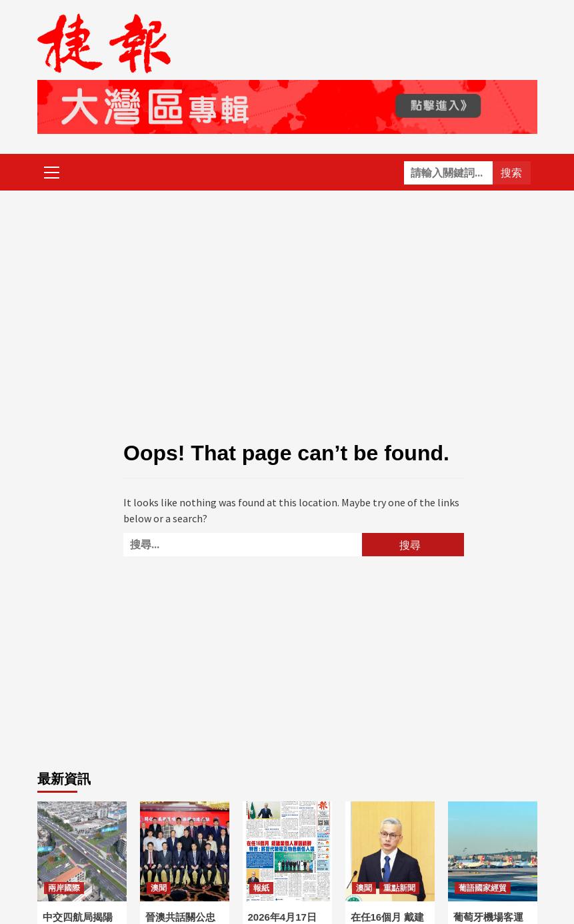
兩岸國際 (64, 888)
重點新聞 (399, 888)
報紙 (261, 888)
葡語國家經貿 (483, 888)
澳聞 (159, 888)
